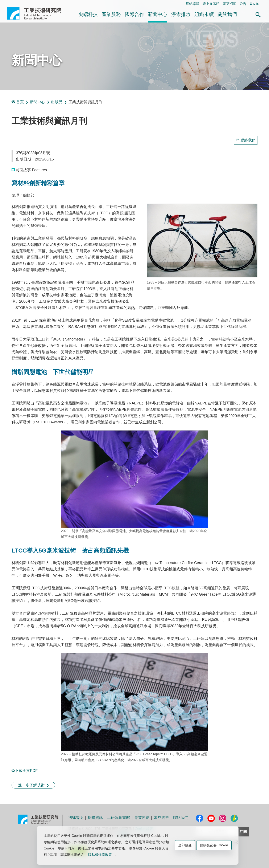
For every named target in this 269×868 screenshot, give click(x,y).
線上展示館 (211, 4)
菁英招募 (229, 4)
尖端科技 (88, 14)
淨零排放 (181, 14)
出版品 (57, 102)
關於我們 (227, 14)
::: (8, 3)
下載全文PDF (25, 771)
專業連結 (142, 818)
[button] (258, 14)
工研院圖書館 (119, 818)
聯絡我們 (248, 140)
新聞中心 (158, 14)
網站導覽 (193, 4)
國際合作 (134, 14)
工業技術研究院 (37, 13)
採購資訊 (95, 818)
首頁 (18, 102)
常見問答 (161, 818)
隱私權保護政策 (100, 855)
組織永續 (204, 14)
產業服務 (111, 14)
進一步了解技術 (31, 785)
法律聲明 (76, 818)
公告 (243, 4)
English (255, 3)
